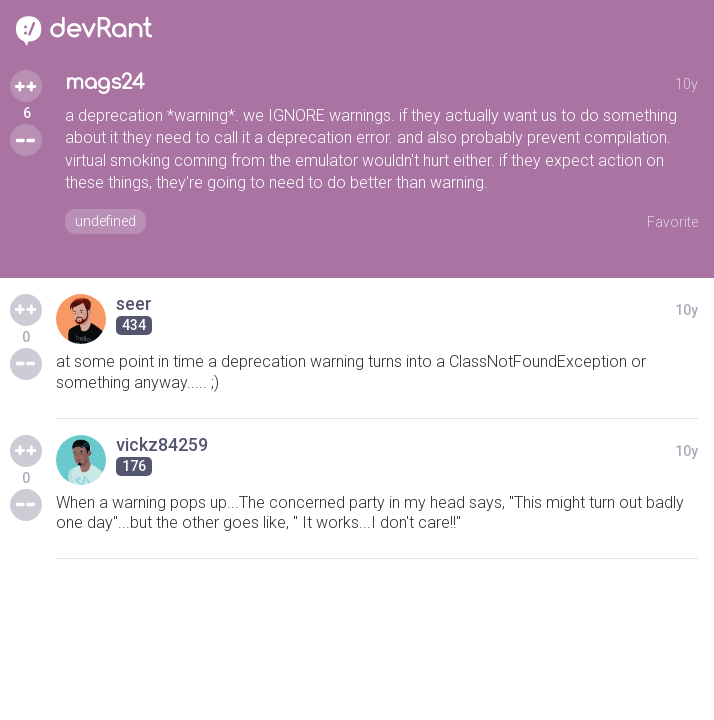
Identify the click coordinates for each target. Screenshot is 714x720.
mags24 (105, 82)
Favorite (672, 222)
